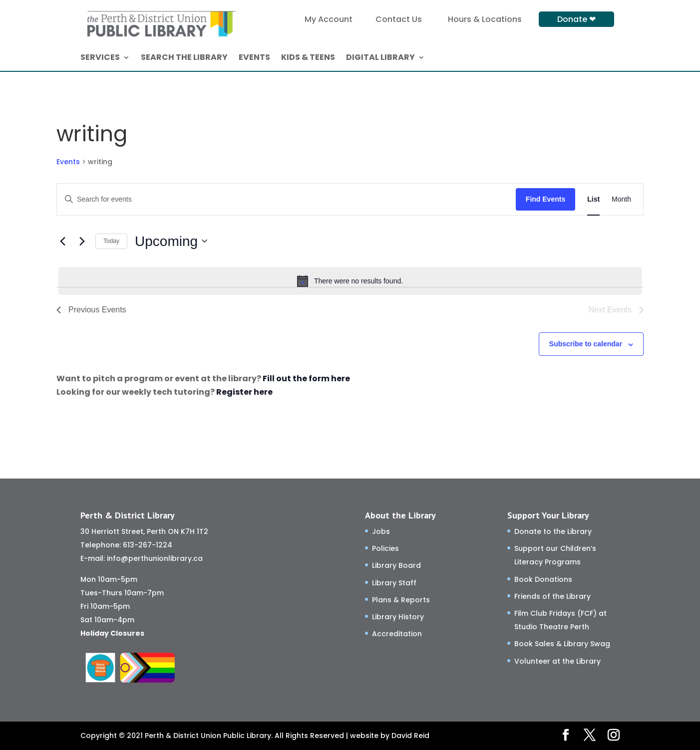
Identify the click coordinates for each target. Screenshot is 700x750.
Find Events (545, 199)
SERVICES (100, 58)
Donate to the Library (553, 531)
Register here (244, 392)
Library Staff (394, 583)
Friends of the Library (552, 596)
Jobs (381, 531)
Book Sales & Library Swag (562, 644)
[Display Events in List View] (593, 199)
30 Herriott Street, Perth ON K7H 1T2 (144, 531)
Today (111, 241)
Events (68, 162)
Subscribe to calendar (586, 344)
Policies (385, 548)
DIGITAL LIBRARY (380, 58)
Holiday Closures (112, 633)
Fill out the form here (306, 378)
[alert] (350, 281)
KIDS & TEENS (308, 58)
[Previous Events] (62, 241)
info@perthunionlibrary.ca (155, 558)
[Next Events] (82, 241)
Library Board (396, 565)
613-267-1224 (148, 545)
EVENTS (254, 58)
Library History (398, 617)
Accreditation (397, 634)
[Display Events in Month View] (621, 199)
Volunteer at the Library (557, 661)
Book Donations (543, 579)
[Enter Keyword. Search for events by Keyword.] (286, 199)
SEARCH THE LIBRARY (184, 58)
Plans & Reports (401, 600)
